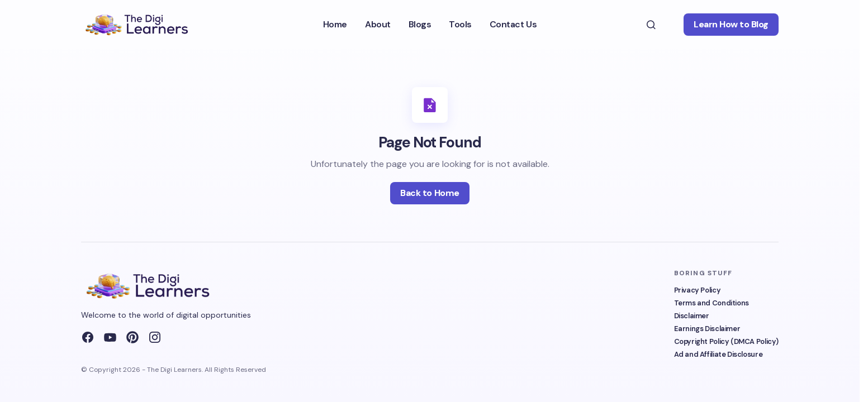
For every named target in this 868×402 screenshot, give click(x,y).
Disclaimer (692, 316)
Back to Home (430, 193)
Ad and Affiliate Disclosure (718, 354)
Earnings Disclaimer (707, 329)
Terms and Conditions (712, 303)
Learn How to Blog (731, 24)
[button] (651, 25)
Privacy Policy (698, 290)
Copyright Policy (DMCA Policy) (726, 341)
